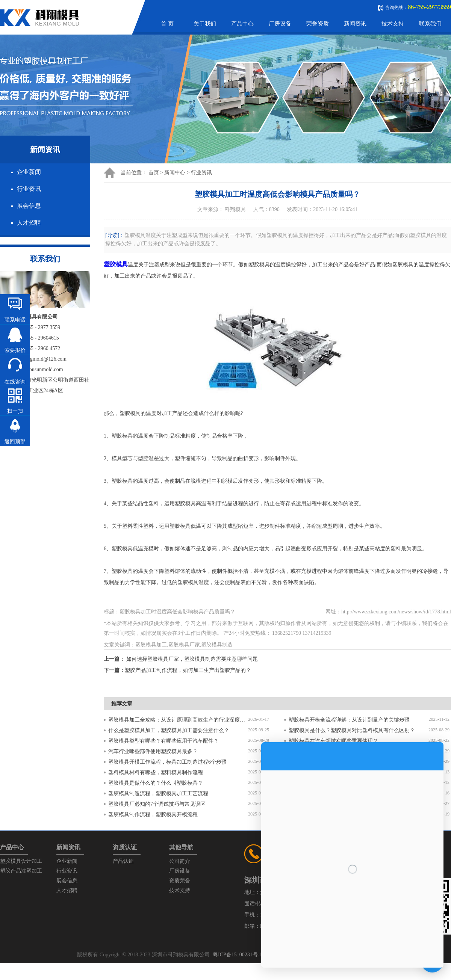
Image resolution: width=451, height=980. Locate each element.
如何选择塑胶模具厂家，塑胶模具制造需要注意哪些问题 (192, 659)
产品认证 (123, 861)
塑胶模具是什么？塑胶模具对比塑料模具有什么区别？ (352, 730)
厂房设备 (280, 24)
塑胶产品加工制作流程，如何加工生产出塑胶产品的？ (188, 670)
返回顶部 (15, 442)
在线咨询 (15, 382)
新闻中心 (175, 173)
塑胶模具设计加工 (21, 861)
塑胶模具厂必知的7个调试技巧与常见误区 (157, 804)
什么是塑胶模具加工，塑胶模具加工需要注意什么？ (169, 730)
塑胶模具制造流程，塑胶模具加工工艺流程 (158, 794)
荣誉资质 (318, 24)
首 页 (167, 24)
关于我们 (205, 24)
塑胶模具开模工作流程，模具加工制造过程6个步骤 (167, 762)
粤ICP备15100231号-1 (237, 955)
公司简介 (180, 861)
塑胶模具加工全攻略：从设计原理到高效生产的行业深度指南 (178, 720)
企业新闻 (29, 172)
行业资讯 (29, 189)
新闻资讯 (355, 24)
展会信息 (29, 206)
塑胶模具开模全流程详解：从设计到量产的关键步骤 (349, 720)
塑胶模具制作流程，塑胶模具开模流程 (153, 815)
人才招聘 (29, 223)
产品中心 (242, 24)
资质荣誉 (180, 881)
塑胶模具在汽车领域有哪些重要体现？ (333, 741)
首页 (154, 173)
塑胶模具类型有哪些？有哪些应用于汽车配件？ (163, 741)
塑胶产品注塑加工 (21, 871)
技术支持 (393, 24)
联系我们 (430, 24)
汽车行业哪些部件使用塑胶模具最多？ (153, 751)
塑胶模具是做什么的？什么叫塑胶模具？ (156, 783)
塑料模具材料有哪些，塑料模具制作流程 (156, 772)
